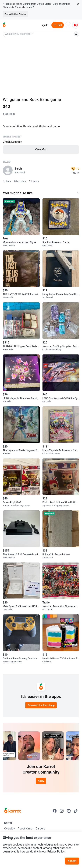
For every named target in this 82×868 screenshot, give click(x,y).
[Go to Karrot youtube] (69, 811)
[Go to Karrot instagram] (62, 811)
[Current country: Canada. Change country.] (76, 25)
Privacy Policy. (56, 852)
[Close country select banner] (78, 4)
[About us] (68, 25)
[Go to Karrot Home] (13, 811)
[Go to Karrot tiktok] (76, 811)
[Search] (76, 34)
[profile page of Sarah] (8, 170)
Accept (72, 861)
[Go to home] (4, 25)
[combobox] (38, 34)
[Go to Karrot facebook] (55, 811)
